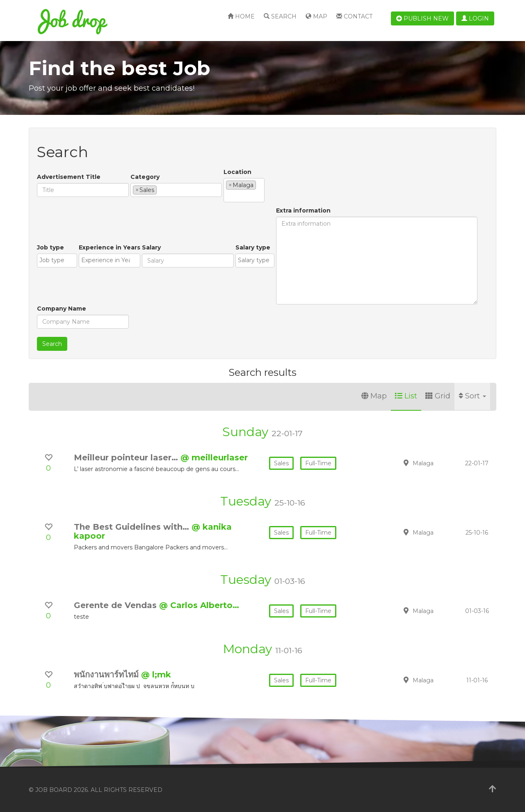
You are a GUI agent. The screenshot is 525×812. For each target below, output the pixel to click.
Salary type (253, 247)
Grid (438, 396)
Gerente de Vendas (116, 605)
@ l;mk (156, 675)
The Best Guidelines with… (133, 527)
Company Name (62, 309)
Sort (472, 396)
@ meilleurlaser (214, 457)
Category (145, 177)
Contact (354, 16)
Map (316, 16)
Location (237, 172)
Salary (151, 247)
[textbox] (161, 190)
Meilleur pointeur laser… (127, 457)
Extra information (303, 210)
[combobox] (176, 190)
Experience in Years (110, 247)
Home (241, 16)
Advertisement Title (69, 177)
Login (475, 18)
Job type (50, 247)
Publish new (422, 18)
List (406, 396)
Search (280, 16)
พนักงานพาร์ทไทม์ (107, 675)
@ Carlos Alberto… (199, 605)
